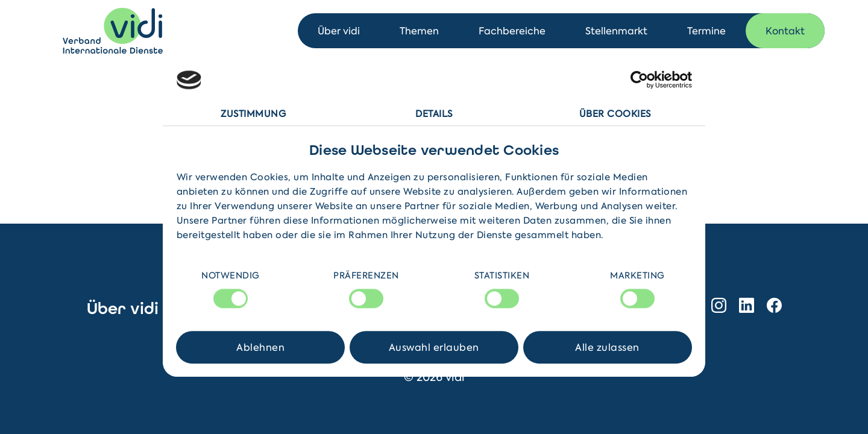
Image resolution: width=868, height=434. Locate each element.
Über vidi (339, 31)
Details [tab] (434, 114)
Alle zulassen (607, 347)
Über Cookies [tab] (615, 114)
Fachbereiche (512, 31)
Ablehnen (260, 347)
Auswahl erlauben (434, 347)
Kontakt (785, 31)
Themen (419, 31)
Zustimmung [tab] (253, 114)
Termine (706, 31)
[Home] (113, 31)
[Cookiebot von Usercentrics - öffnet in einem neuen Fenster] (639, 80)
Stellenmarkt (616, 31)
